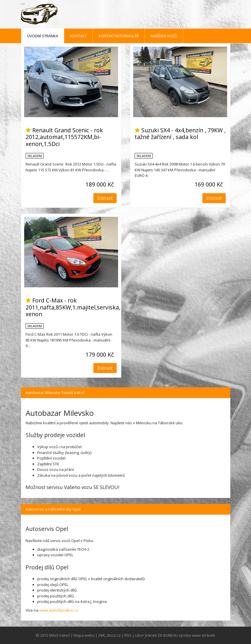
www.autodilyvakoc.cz (59, 610)
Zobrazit (105, 198)
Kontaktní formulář (119, 36)
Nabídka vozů (164, 36)
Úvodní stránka (43, 36)
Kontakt (78, 36)
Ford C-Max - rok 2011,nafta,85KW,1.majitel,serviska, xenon (73, 307)
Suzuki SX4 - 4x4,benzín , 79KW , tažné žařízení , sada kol (180, 133)
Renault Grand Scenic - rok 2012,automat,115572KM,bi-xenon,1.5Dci (64, 137)
